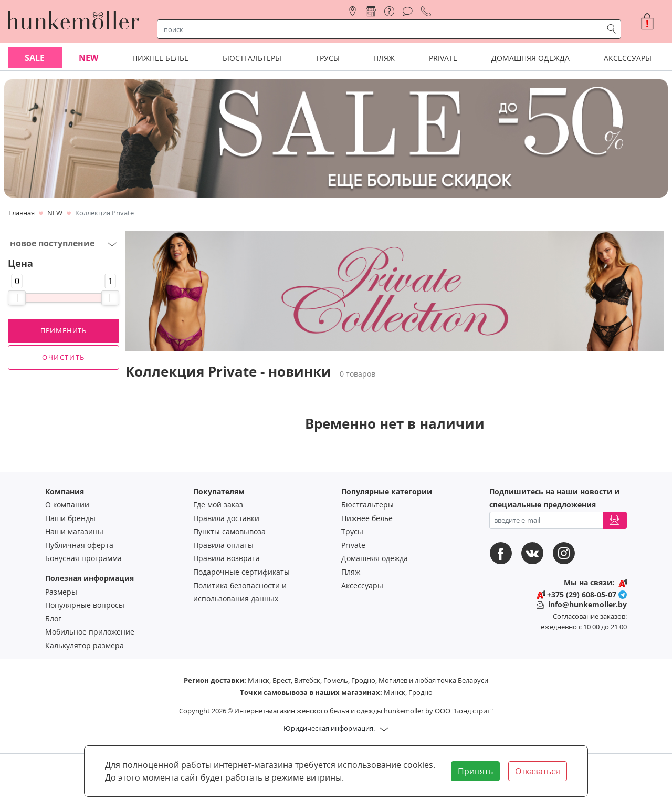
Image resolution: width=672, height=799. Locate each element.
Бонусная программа (83, 558)
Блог (53, 619)
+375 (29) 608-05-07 (582, 594)
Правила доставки (226, 518)
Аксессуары (362, 585)
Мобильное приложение (90, 632)
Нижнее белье (367, 518)
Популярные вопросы (85, 605)
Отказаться (538, 771)
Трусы (352, 531)
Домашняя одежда (375, 558)
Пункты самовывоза (229, 531)
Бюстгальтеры (367, 505)
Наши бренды (70, 518)
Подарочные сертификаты (241, 572)
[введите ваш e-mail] (546, 520)
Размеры (61, 592)
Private (353, 545)
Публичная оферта (79, 545)
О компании (67, 505)
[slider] (17, 298)
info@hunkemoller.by (587, 604)
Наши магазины (74, 531)
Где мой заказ (218, 505)
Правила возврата (227, 558)
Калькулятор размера (85, 645)
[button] (652, 22)
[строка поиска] (382, 29)
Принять (475, 771)
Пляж (351, 572)
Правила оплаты (223, 545)
